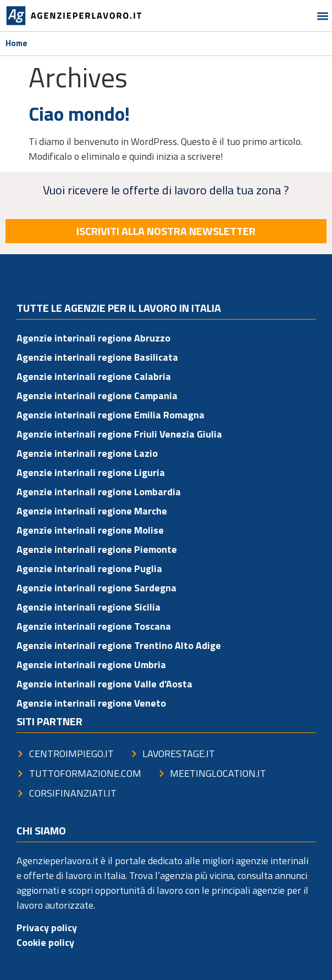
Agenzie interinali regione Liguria (91, 472)
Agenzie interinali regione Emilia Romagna (110, 415)
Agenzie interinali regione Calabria (94, 376)
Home (16, 43)
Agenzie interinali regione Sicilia (88, 607)
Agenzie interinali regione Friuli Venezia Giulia (119, 434)
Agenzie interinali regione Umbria (91, 665)
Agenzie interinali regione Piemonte (97, 549)
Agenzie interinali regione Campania (97, 396)
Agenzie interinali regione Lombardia (99, 492)
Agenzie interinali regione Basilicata (97, 357)
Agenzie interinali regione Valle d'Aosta (104, 684)
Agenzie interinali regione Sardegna (96, 588)
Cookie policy (45, 942)
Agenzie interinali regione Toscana (94, 626)
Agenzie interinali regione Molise (90, 530)
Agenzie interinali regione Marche (92, 511)
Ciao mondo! (79, 114)
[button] (323, 16)
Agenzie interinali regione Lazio (87, 453)
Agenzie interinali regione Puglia (89, 569)
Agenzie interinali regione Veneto (91, 703)
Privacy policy (47, 928)
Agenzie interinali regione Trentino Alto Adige (119, 645)
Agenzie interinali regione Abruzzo (93, 338)
